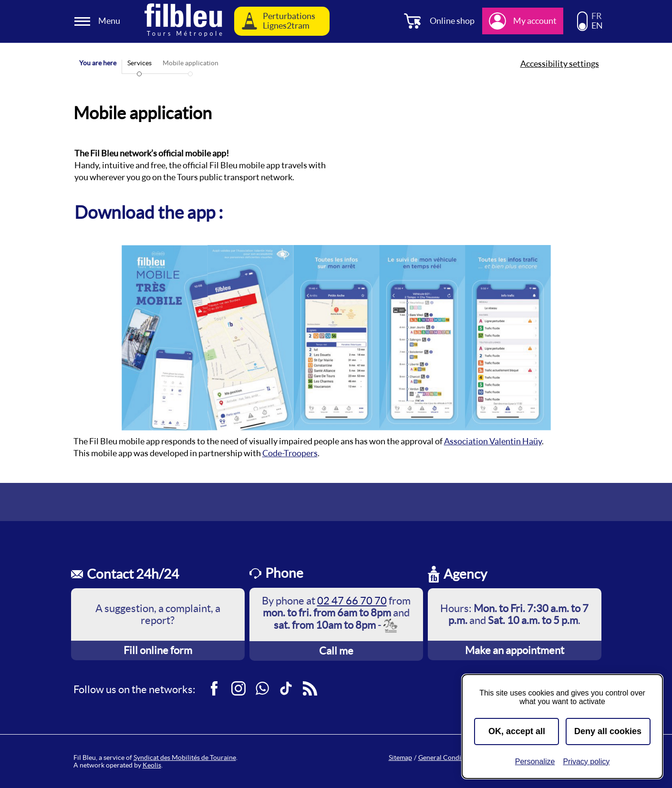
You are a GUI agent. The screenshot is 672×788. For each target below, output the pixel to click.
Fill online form (158, 650)
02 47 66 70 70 (352, 601)
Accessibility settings (560, 64)
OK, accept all (517, 731)
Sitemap (400, 757)
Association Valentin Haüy (493, 441)
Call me (336, 651)
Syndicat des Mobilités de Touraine (185, 757)
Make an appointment (515, 650)
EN (597, 26)
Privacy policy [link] (586, 762)
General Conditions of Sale (458, 757)
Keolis (152, 765)
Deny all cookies (608, 731)
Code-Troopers (290, 453)
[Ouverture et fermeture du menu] (99, 21)
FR (597, 16)
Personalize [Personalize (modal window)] (535, 762)
